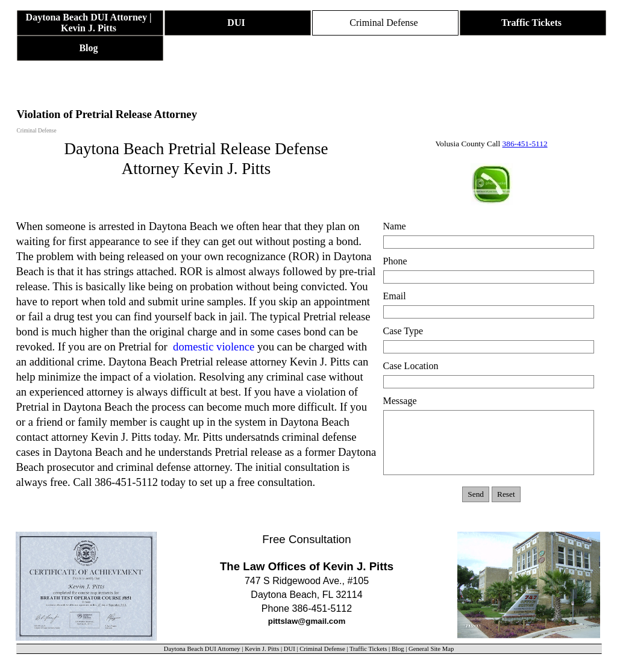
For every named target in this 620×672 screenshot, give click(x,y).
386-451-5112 (525, 144)
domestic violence (214, 347)
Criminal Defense (322, 649)
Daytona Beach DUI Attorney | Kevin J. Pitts (222, 649)
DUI (290, 649)
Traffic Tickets (368, 649)
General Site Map (431, 649)
